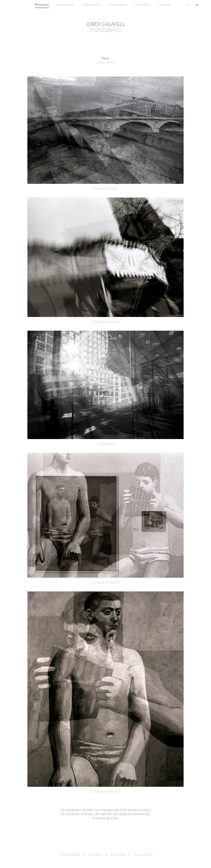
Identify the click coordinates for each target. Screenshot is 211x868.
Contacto (164, 4)
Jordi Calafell (106, 27)
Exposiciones (65, 4)
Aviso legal (118, 854)
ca (189, 4)
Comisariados (118, 4)
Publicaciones (91, 4)
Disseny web (143, 854)
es (197, 4)
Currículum (142, 4)
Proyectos (42, 4)
